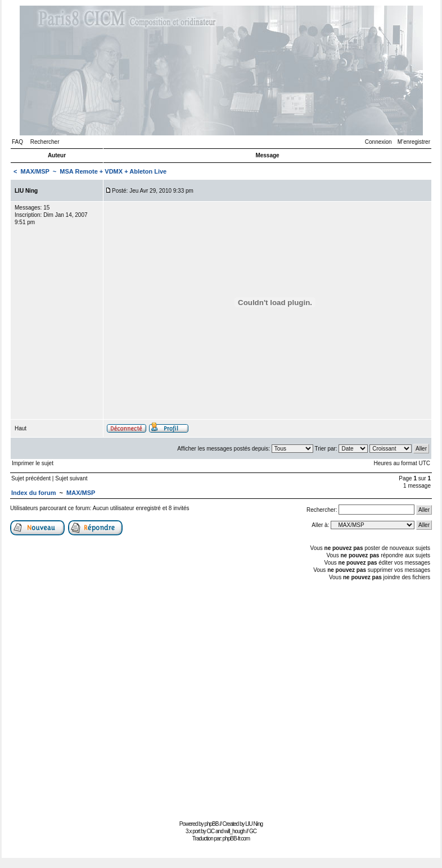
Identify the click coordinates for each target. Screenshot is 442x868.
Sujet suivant (71, 478)
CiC (211, 831)
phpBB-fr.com (236, 839)
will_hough (235, 831)
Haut (21, 428)
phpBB (211, 824)
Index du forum (33, 493)
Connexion (378, 142)
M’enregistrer (414, 142)
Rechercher (45, 142)
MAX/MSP (35, 171)
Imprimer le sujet (33, 463)
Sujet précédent (31, 478)
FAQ (17, 142)
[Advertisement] (107, 699)
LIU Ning (254, 824)
